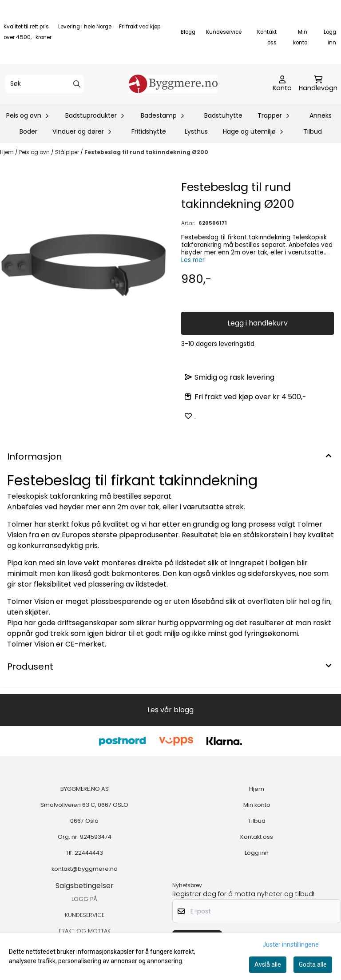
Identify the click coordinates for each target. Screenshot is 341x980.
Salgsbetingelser (85, 886)
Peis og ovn (35, 152)
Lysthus (196, 131)
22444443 (89, 853)
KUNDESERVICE (85, 915)
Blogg (188, 32)
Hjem (8, 152)
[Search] (77, 84)
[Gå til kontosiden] (282, 84)
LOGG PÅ (84, 899)
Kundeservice (224, 32)
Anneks (321, 115)
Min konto (257, 805)
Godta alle (313, 964)
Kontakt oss (257, 837)
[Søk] (45, 84)
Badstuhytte (223, 115)
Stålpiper (68, 152)
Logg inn (257, 853)
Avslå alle (268, 964)
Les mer (193, 260)
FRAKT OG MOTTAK (85, 931)
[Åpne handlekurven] (318, 84)
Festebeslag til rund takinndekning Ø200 (146, 152)
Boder (28, 131)
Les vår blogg (170, 710)
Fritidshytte (149, 131)
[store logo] (173, 84)
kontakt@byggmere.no (85, 869)
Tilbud (313, 131)
